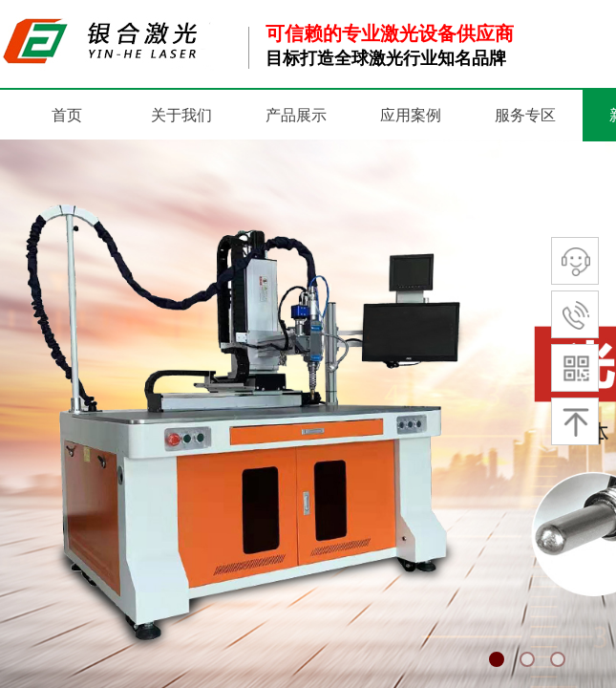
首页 (67, 115)
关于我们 (181, 115)
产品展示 (296, 115)
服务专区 (525, 115)
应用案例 (411, 115)
